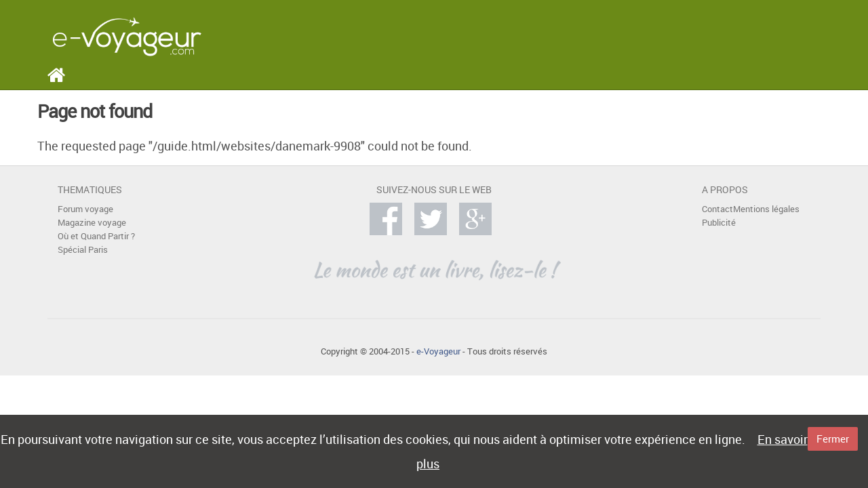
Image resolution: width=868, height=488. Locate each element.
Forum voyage (85, 209)
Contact (717, 209)
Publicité (719, 223)
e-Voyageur (438, 351)
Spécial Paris (83, 250)
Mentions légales (766, 209)
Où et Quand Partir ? (96, 236)
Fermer (833, 439)
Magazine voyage (92, 223)
